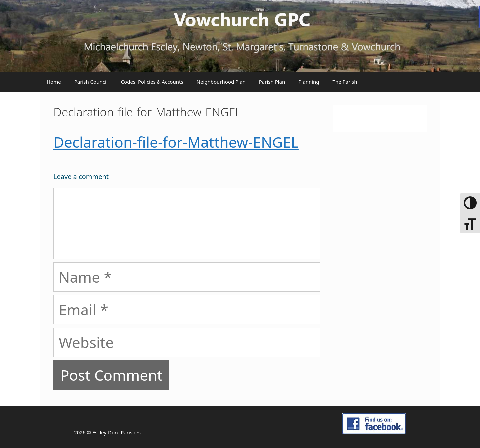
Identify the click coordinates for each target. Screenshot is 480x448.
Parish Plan (272, 82)
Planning (309, 82)
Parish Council (91, 82)
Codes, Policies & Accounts (152, 82)
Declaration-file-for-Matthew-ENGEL (176, 142)
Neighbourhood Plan (221, 82)
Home (54, 82)
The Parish (345, 82)
